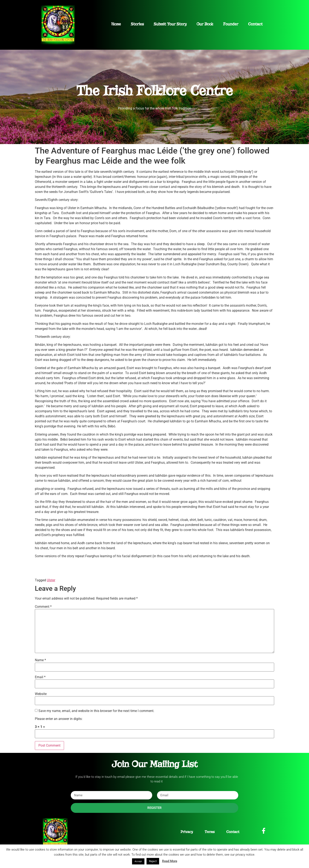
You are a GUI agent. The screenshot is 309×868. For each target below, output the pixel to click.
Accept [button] (138, 861)
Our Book (205, 24)
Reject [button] (153, 861)
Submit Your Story (170, 24)
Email (40, 677)
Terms (210, 832)
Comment (43, 607)
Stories (137, 24)
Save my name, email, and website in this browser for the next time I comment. (96, 711)
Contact (255, 24)
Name (40, 660)
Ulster (51, 580)
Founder (231, 24)
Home (116, 24)
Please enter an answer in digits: (59, 719)
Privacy (187, 832)
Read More (170, 861)
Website (41, 694)
